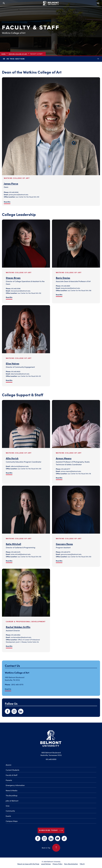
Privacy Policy (58, 864)
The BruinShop (12, 796)
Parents (9, 780)
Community (10, 811)
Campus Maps (12, 821)
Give (8, 806)
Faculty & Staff (12, 775)
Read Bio (7, 202)
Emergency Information (15, 785)
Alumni (8, 765)
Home (3, 54)
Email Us (8, 689)
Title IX (82, 864)
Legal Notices (46, 864)
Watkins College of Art (18, 54)
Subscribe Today (51, 830)
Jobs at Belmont (12, 801)
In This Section (51, 59)
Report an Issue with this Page (28, 864)
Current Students (12, 770)
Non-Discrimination (71, 864)
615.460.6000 (51, 759)
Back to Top (51, 848)
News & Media (12, 790)
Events (8, 816)
